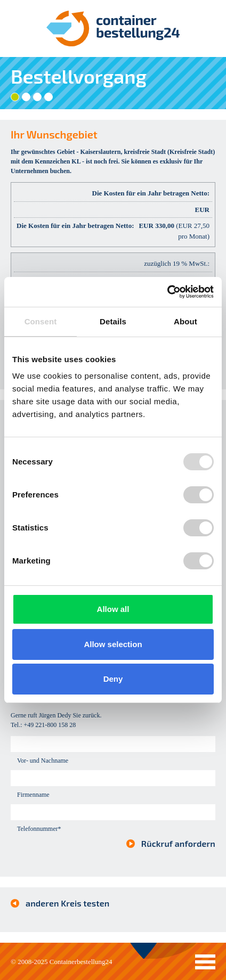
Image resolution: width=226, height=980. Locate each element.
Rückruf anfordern (178, 843)
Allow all (113, 609)
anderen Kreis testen (67, 903)
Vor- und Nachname (43, 761)
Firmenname (33, 795)
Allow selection (113, 644)
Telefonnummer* (39, 829)
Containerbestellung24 (81, 962)
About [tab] (185, 321)
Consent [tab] (41, 321)
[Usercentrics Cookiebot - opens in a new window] (167, 292)
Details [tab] (113, 321)
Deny (113, 679)
